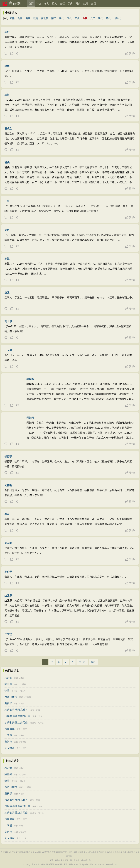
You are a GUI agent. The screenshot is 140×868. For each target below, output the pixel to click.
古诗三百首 (79, 864)
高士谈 (8, 321)
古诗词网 (59, 864)
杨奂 (7, 162)
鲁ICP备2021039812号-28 (106, 864)
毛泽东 (41, 723)
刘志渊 (8, 543)
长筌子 (8, 457)
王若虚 (8, 634)
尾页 (93, 662)
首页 (31, 4)
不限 (12, 18)
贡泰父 (23, 742)
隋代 (54, 18)
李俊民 (30, 379)
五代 (69, 18)
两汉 (28, 18)
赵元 (7, 293)
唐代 (61, 18)
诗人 (54, 4)
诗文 (39, 4)
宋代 (77, 18)
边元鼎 (8, 596)
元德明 (8, 485)
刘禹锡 (23, 684)
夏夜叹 (8, 703)
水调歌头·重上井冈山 (16, 722)
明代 (101, 18)
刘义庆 (23, 691)
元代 (93, 18)
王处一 (8, 201)
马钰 (7, 32)
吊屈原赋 (10, 729)
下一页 (82, 662)
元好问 (30, 418)
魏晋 (36, 18)
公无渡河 (10, 748)
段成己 (8, 129)
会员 (93, 4)
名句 (47, 4)
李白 (22, 678)
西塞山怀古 (11, 697)
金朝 (85, 18)
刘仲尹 (8, 572)
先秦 (20, 18)
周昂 (7, 230)
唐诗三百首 (89, 864)
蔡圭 (7, 514)
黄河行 (8, 742)
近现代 (117, 18)
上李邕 (8, 735)
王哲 (7, 95)
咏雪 (7, 691)
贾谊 (25, 729)
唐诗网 (15, 3)
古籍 (62, 4)
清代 (108, 18)
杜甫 (22, 704)
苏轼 (38, 710)
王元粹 (8, 350)
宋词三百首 (68, 864)
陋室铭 (8, 684)
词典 (78, 4)
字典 (70, 4)
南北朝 (45, 18)
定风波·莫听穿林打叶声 (17, 716)
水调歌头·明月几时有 (16, 710)
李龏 (7, 66)
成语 (86, 4)
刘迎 (7, 259)
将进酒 (8, 678)
